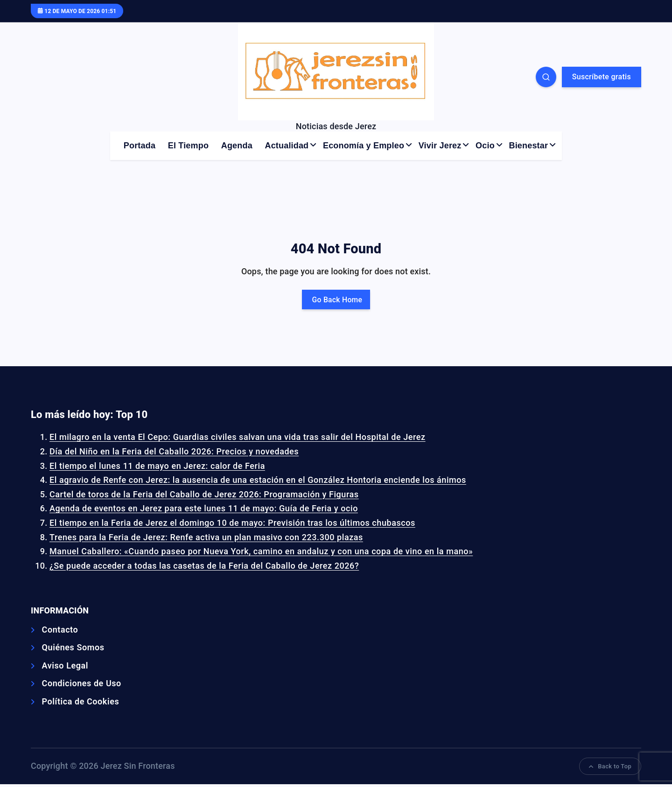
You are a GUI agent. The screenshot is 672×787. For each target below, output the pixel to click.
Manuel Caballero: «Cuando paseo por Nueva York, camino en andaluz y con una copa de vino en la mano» (252, 553)
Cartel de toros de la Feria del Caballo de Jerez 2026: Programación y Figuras (197, 495)
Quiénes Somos (72, 649)
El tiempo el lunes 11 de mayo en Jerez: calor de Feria (152, 467)
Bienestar (529, 146)
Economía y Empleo (364, 146)
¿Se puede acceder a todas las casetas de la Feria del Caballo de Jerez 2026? (197, 567)
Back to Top (611, 769)
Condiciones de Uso (80, 685)
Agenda (237, 146)
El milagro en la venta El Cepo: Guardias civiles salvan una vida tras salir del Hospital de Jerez (229, 438)
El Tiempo (188, 146)
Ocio (485, 146)
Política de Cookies (78, 703)
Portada (140, 146)
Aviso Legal (64, 667)
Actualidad (287, 146)
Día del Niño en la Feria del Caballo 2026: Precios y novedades (168, 453)
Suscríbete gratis (602, 77)
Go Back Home (336, 300)
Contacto (59, 630)
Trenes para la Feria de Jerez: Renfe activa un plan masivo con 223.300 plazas (199, 538)
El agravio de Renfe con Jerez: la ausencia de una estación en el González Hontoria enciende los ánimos (249, 481)
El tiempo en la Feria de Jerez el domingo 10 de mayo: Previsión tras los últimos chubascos (224, 524)
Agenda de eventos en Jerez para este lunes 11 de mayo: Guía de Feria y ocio (197, 510)
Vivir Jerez (440, 146)
